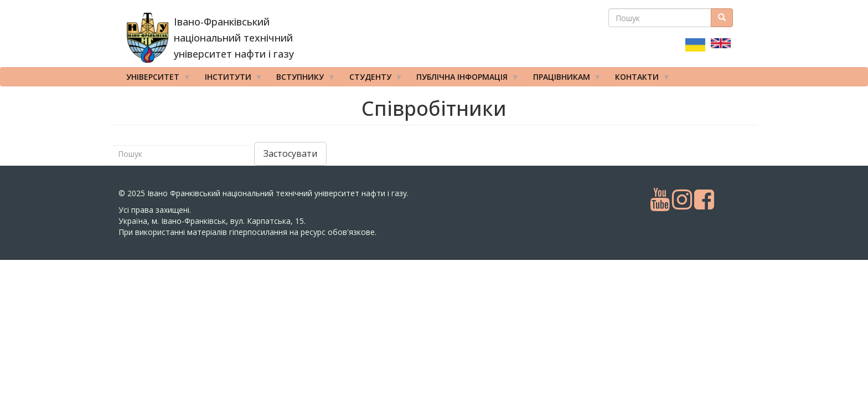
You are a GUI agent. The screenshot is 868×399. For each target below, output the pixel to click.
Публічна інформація (464, 79)
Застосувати (290, 154)
